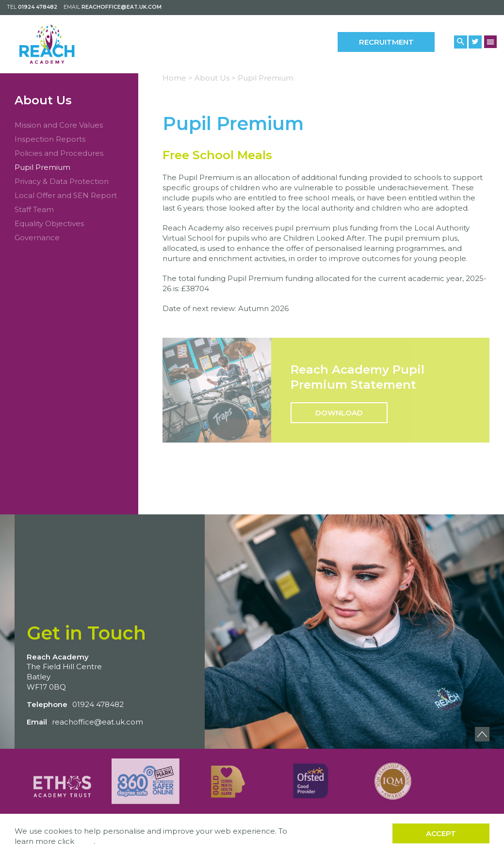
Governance (37, 238)
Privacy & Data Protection (62, 181)
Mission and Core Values (59, 125)
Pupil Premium (42, 167)
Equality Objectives (49, 223)
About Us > (215, 78)
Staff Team (34, 209)
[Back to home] (62, 44)
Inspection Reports (50, 139)
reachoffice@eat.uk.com (122, 7)
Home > (178, 78)
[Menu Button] (491, 41)
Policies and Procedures (59, 153)
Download (339, 413)
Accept (441, 833)
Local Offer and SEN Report (66, 195)
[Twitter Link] (475, 42)
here (85, 841)
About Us (43, 100)
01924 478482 (38, 7)
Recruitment (386, 42)
